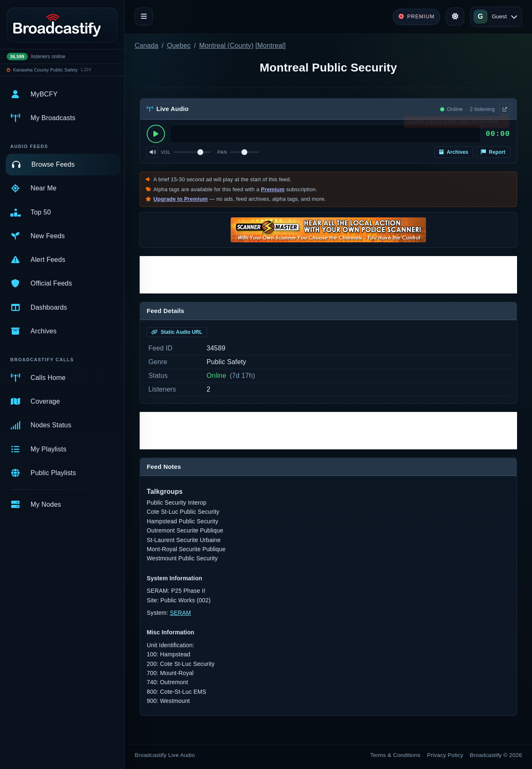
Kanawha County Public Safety (46, 70)
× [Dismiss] (504, 123)
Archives (454, 152)
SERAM (181, 613)
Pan (222, 152)
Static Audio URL (177, 332)
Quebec (179, 46)
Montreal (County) (226, 46)
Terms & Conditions (395, 755)
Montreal (271, 46)
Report (493, 152)
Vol (166, 152)
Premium (273, 189)
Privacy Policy (445, 755)
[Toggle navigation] (144, 17)
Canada (147, 46)
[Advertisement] (328, 275)
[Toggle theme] (455, 17)
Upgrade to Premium (181, 199)
